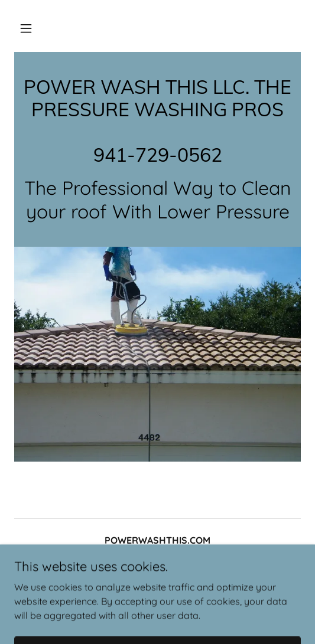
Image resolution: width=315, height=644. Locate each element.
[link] (157, 158)
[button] (26, 28)
